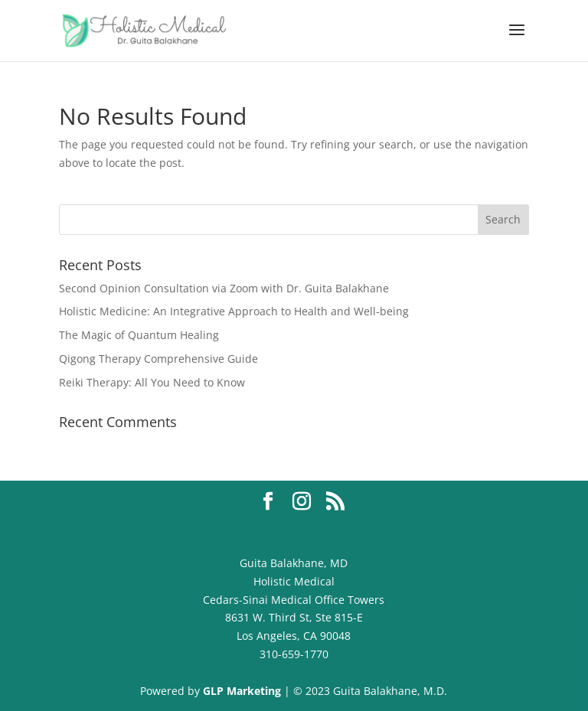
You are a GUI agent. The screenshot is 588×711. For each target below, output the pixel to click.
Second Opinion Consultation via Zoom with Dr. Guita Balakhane (224, 288)
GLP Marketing (240, 691)
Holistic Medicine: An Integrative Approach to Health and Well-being (234, 311)
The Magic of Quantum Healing (139, 335)
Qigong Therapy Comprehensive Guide (158, 359)
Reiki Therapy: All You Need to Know (152, 382)
